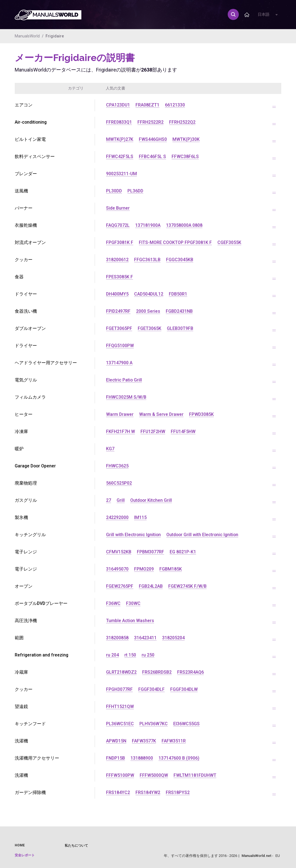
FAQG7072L (118, 225)
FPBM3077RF (150, 552)
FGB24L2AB (151, 586)
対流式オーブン (30, 242)
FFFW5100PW (120, 775)
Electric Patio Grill (124, 380)
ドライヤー (26, 294)
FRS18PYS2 (178, 792)
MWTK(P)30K (186, 139)
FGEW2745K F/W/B (187, 586)
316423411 (145, 638)
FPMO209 (144, 569)
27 (109, 500)
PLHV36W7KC (154, 724)
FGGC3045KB (180, 260)
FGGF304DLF (152, 689)
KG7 (110, 449)
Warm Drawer (120, 414)
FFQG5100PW (120, 346)
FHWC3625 (117, 466)
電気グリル (26, 380)
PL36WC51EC (120, 724)
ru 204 (112, 655)
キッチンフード (30, 724)
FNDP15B (116, 758)
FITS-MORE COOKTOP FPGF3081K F (175, 242)
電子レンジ (26, 552)
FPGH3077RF (119, 689)
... (274, 105)
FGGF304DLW (184, 689)
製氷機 (21, 517)
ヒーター (24, 414)
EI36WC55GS (186, 724)
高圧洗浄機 (26, 621)
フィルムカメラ (30, 397)
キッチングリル (30, 535)
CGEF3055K (229, 242)
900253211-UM (122, 174)
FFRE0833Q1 (119, 122)
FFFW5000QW (154, 775)
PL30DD (114, 191)
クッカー (24, 260)
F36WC (113, 603)
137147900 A (119, 363)
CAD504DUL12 (149, 294)
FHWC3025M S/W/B (126, 397)
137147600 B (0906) (179, 758)
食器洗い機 (26, 311)
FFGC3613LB (147, 260)
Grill (121, 500)
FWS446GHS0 (153, 139)
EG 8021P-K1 (183, 552)
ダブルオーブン (30, 328)
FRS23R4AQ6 (191, 672)
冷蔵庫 (21, 672)
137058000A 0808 (184, 225)
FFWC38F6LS (185, 156)
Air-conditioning (31, 122)
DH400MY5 (117, 294)
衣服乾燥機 (26, 225)
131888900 (142, 758)
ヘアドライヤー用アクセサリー (46, 363)
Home (20, 845)
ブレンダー (26, 174)
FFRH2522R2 (150, 122)
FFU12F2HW (153, 432)
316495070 (117, 569)
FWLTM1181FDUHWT (195, 775)
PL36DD (136, 191)
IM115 (140, 517)
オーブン (24, 586)
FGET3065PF (119, 328)
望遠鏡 (21, 707)
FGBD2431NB (180, 311)
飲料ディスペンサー (35, 156)
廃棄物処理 (26, 483)
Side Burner (118, 208)
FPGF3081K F (120, 242)
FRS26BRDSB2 (157, 672)
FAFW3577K (144, 741)
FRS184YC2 (118, 792)
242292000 (117, 517)
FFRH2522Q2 (182, 122)
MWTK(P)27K (120, 139)
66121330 (175, 105)
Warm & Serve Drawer (162, 414)
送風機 (21, 191)
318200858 (117, 638)
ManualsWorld (27, 36)
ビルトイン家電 (30, 139)
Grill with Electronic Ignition (134, 535)
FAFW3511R (174, 741)
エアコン (24, 105)
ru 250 (148, 655)
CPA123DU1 (118, 105)
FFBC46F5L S (152, 156)
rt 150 (130, 655)
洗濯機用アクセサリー (37, 758)
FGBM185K (171, 569)
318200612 (117, 260)
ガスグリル (26, 500)
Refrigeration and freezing (42, 655)
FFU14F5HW (184, 432)
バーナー (24, 208)
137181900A (148, 225)
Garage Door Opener (36, 466)
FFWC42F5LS (120, 156)
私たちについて (76, 846)
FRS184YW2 (148, 792)
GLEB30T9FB (180, 328)
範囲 (19, 638)
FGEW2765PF (120, 586)
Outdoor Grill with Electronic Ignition (204, 535)
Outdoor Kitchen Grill (151, 500)
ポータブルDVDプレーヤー (41, 603)
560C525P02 (119, 483)
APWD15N (116, 741)
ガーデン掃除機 (30, 792)
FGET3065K (150, 328)
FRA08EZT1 (148, 105)
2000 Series (148, 311)
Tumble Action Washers (130, 621)
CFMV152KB (119, 552)
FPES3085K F (120, 277)
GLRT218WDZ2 (121, 672)
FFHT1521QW (120, 707)
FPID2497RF (118, 311)
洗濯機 (21, 741)
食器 (19, 277)
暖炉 (19, 449)
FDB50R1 (179, 294)
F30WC (133, 603)
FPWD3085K (202, 414)
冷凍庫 (21, 432)
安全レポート (25, 855)
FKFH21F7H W (121, 432)
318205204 (173, 638)
